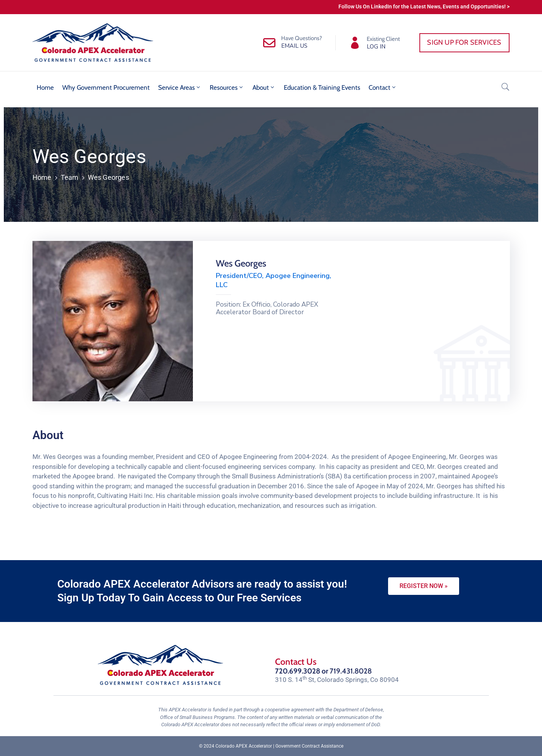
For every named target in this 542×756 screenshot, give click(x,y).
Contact (383, 87)
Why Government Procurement (106, 87)
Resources (227, 87)
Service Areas (180, 87)
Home (45, 87)
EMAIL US (294, 46)
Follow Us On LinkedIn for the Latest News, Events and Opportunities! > (424, 6)
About (264, 87)
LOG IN (376, 47)
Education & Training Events (322, 87)
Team (70, 177)
